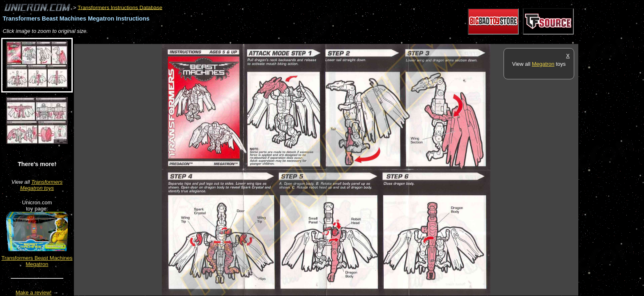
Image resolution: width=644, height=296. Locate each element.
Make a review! (33, 293)
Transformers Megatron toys (41, 185)
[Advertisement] (223, 40)
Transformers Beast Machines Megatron (37, 261)
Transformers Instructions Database (120, 7)
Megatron (543, 64)
